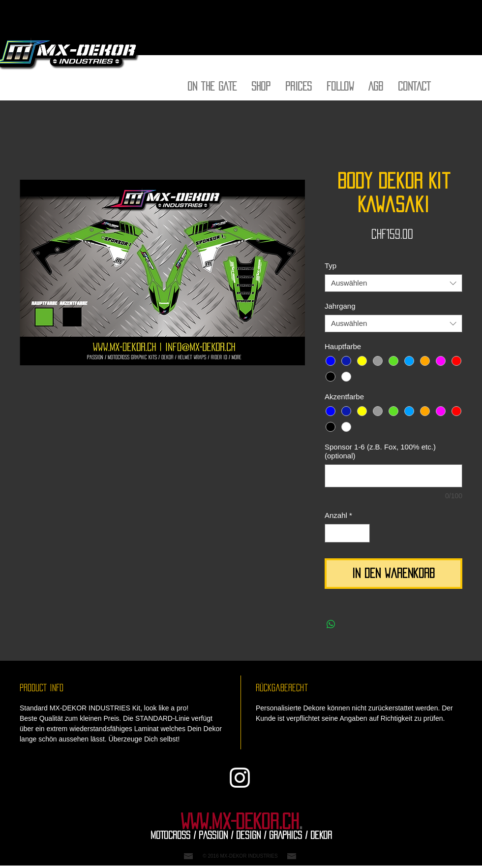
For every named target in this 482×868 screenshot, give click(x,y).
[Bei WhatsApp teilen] (331, 624)
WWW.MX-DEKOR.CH (240, 822)
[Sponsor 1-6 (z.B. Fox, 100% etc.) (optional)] (393, 476)
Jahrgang (340, 306)
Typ (331, 266)
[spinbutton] (347, 533)
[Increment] (362, 533)
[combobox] (393, 283)
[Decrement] (333, 533)
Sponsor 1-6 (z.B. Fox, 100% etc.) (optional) (380, 451)
